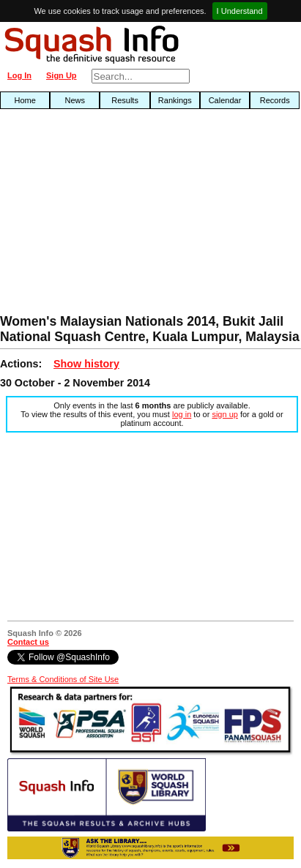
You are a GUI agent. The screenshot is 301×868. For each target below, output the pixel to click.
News (75, 100)
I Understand (240, 11)
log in (182, 414)
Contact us (28, 642)
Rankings (175, 100)
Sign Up (62, 75)
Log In (19, 75)
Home (25, 100)
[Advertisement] (96, 215)
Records (275, 100)
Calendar (225, 100)
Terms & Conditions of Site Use (63, 679)
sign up (224, 414)
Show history (86, 364)
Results (125, 100)
